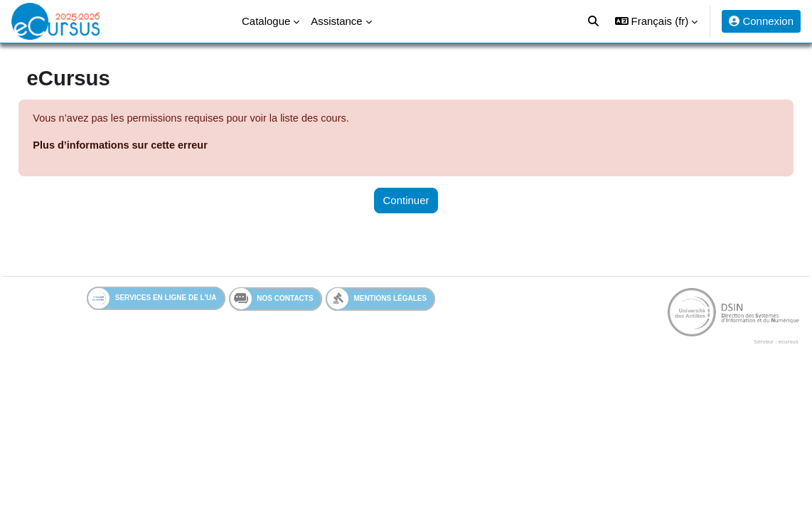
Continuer (406, 201)
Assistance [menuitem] (336, 21)
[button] (656, 21)
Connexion (761, 21)
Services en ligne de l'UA (153, 300)
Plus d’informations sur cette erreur (155, 146)
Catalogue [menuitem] (266, 21)
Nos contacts (272, 300)
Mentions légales (377, 300)
